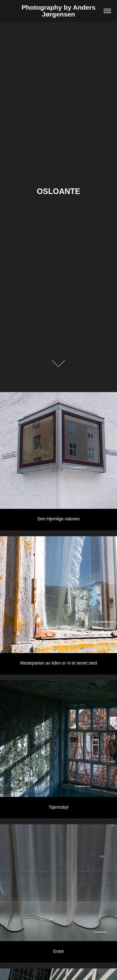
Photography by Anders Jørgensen (59, 11)
